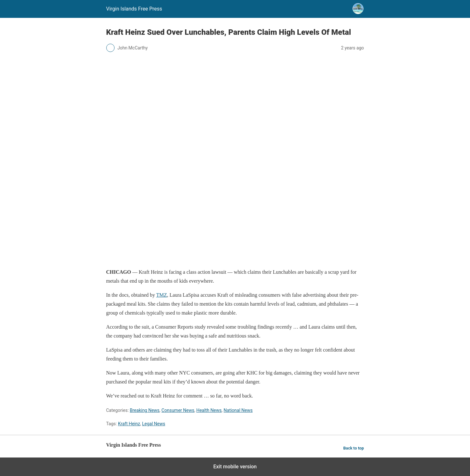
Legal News (153, 424)
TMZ (162, 295)
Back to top (354, 448)
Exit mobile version (235, 467)
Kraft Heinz (129, 424)
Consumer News (178, 410)
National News (238, 410)
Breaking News (145, 410)
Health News (209, 410)
